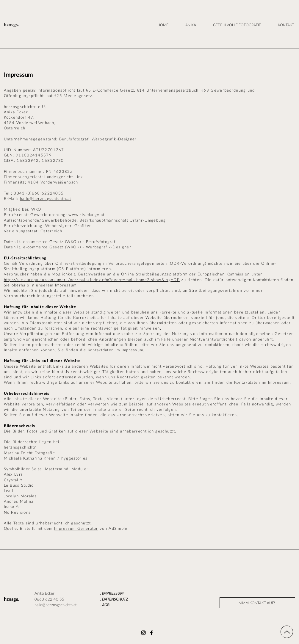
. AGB (105, 605)
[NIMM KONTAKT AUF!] (257, 603)
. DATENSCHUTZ (114, 600)
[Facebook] (151, 633)
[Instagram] (143, 633)
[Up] (287, 632)
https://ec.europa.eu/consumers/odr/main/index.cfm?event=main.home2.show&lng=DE (92, 280)
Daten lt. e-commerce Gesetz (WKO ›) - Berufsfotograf (60, 242)
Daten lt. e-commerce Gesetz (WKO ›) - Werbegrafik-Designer (68, 247)
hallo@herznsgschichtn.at (46, 199)
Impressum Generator (76, 529)
